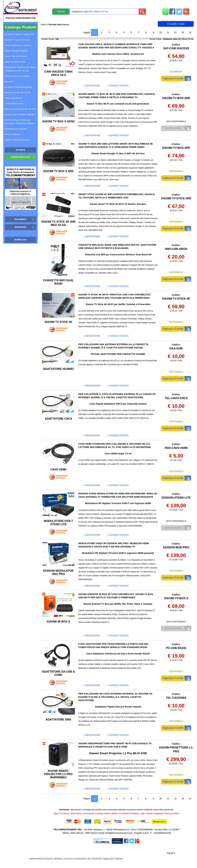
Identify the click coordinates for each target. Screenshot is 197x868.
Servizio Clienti (114, 4)
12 (175, 32)
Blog (47, 18)
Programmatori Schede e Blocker (19, 114)
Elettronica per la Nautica (16, 129)
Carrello (176, 18)
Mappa (176, 4)
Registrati (109, 18)
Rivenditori (130, 18)
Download (20, 240)
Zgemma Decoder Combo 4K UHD (20, 109)
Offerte (114, 813)
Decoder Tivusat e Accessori (17, 40)
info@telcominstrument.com (119, 833)
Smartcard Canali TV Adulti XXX (19, 34)
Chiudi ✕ (171, 853)
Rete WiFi (9, 82)
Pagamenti (92, 4)
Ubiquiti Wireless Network (16, 51)
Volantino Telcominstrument (17, 140)
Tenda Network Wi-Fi (14, 103)
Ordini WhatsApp (21, 157)
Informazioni (138, 4)
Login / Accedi (87, 18)
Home (44, 24)
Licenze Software (12, 134)
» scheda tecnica (118, 86)
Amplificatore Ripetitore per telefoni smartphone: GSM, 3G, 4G (20, 69)
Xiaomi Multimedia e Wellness (18, 45)
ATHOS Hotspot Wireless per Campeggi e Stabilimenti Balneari (20, 122)
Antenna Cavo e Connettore (17, 76)
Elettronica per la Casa (15, 62)
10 (161, 32)
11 (168, 32)
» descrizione (92, 86)
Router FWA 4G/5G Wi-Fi (16, 56)
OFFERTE (21, 150)
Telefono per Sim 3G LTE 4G (18, 93)
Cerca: (61, 11)
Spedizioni (74, 4)
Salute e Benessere (13, 98)
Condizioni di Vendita (129, 813)
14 (190, 32)
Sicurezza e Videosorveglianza (18, 87)
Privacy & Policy (172, 813)
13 (183, 32)
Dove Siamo (76, 813)
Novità (48, 4)
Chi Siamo (64, 813)
